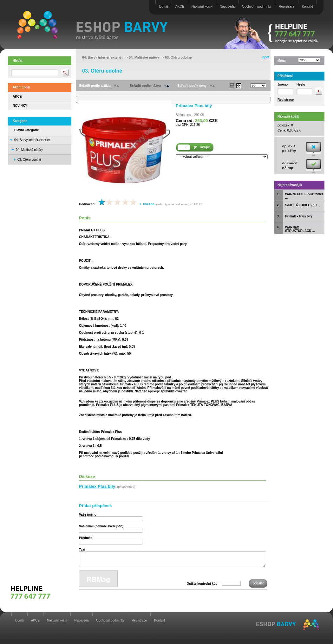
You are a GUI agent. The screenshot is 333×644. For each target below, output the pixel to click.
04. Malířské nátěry (29, 150)
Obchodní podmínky (257, 6)
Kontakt (307, 6)
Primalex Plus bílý (299, 216)
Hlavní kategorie (26, 130)
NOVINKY (20, 106)
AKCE (180, 6)
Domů (164, 6)
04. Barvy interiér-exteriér (32, 140)
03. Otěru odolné (178, 57)
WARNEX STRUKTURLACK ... (300, 229)
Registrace (287, 6)
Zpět (266, 57)
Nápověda (227, 6)
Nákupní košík (202, 6)
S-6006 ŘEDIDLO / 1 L (301, 205)
